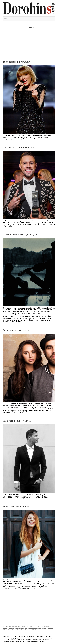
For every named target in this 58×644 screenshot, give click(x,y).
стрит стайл (16, 629)
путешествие (5, 629)
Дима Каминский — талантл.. (18, 421)
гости (29, 627)
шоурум (34, 629)
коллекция (10, 628)
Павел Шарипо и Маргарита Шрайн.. (21, 234)
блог (24, 627)
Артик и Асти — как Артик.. (16, 330)
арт (19, 627)
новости (45, 628)
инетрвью (35, 627)
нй (43, 628)
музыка (33, 628)
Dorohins (4, 627)
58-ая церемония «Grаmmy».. (17, 62)
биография (21, 627)
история (46, 627)
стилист (9, 629)
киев (48, 627)
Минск (17, 627)
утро (27, 629)
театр (25, 629)
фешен (29, 629)
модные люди (26, 628)
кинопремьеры (6, 628)
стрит (13, 629)
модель (22, 628)
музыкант (36, 628)
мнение (17, 628)
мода (20, 628)
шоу (32, 629)
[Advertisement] (29, 43)
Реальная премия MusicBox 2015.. (19, 147)
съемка (23, 629)
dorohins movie (9, 627)
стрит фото (20, 629)
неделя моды (40, 628)
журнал (31, 627)
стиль (11, 629)
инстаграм (39, 627)
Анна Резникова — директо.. (17, 506)
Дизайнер (13, 627)
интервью (42, 627)
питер (50, 628)
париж (48, 628)
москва (30, 628)
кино (50, 627)
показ (52, 628)
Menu (6, 19)
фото (31, 629)
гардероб (26, 627)
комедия (14, 628)
